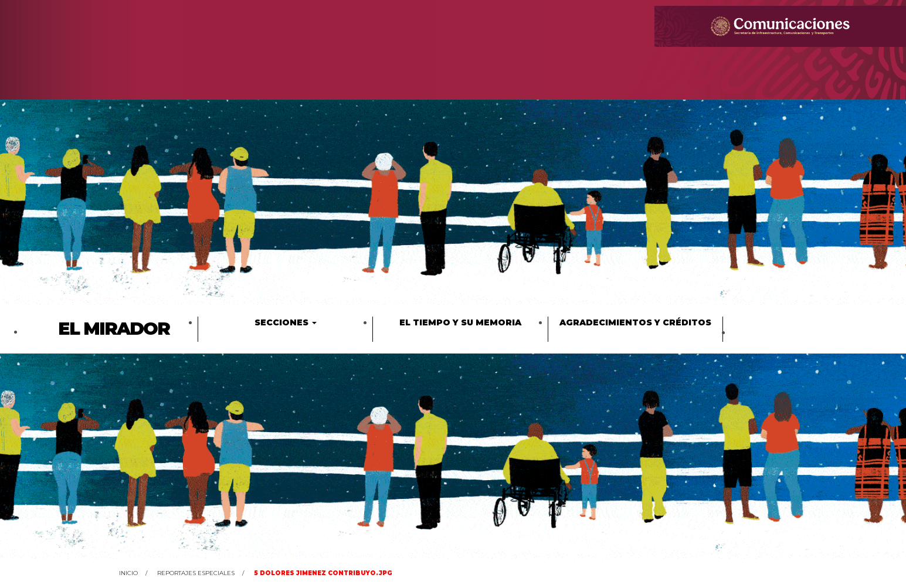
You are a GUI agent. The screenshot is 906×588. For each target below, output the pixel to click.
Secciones (286, 322)
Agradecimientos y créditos (635, 322)
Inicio (128, 573)
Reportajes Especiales (196, 573)
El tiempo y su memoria (460, 322)
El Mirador (114, 329)
